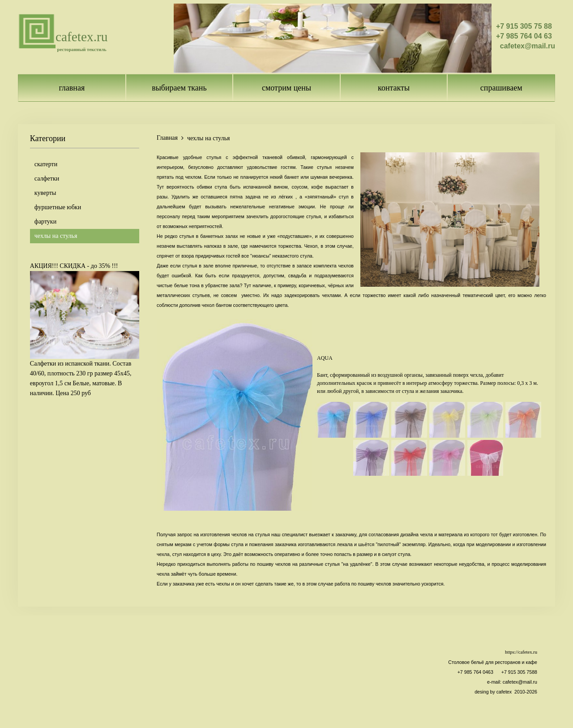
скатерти (46, 164)
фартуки (45, 222)
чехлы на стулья (56, 236)
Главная (167, 138)
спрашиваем (501, 88)
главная (72, 88)
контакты (394, 88)
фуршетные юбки (58, 207)
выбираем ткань (179, 88)
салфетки (47, 179)
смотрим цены (286, 88)
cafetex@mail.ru (520, 682)
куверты (45, 193)
